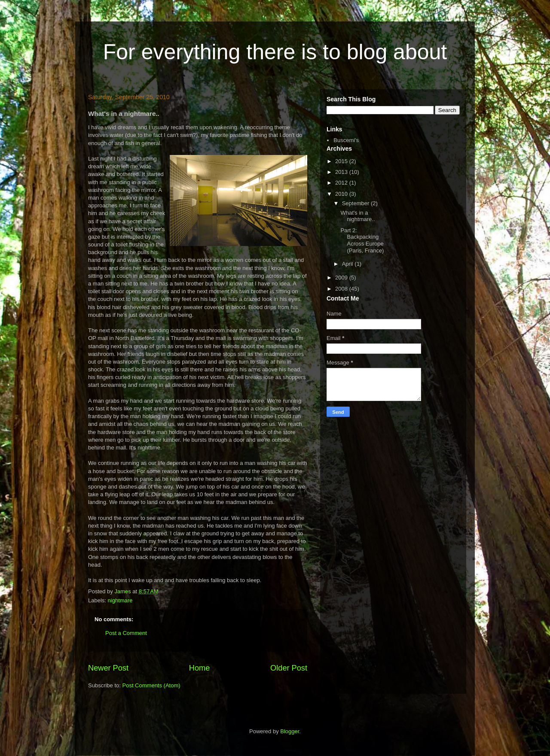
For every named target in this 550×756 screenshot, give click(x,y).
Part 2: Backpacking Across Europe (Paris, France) (362, 240)
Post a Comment (126, 633)
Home (200, 668)
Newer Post (108, 668)
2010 (342, 194)
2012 (342, 183)
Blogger (290, 731)
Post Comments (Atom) (151, 685)
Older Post (289, 668)
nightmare (120, 600)
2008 (342, 289)
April (348, 264)
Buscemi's (346, 140)
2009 (342, 278)
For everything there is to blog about (275, 52)
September (356, 203)
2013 (342, 172)
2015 (342, 161)
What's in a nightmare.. (357, 216)
